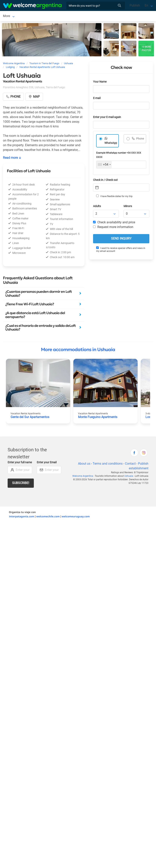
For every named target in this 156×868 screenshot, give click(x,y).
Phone (140, 139)
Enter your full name (20, 463)
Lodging (27, 16)
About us (84, 464)
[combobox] (104, 165)
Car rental (52, 16)
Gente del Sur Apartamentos (30, 418)
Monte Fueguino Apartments (98, 418)
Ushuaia (9, 16)
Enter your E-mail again (107, 118)
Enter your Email (47, 463)
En (146, 5)
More (67, 16)
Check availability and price (114, 223)
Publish (135, 5)
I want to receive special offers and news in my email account (121, 250)
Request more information (113, 228)
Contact (130, 464)
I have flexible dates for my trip (114, 197)
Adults (97, 207)
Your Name (100, 82)
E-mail (97, 99)
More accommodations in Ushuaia (78, 350)
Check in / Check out (105, 181)
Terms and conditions (108, 464)
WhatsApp (111, 144)
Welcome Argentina (83, 477)
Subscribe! (21, 484)
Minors (128, 207)
